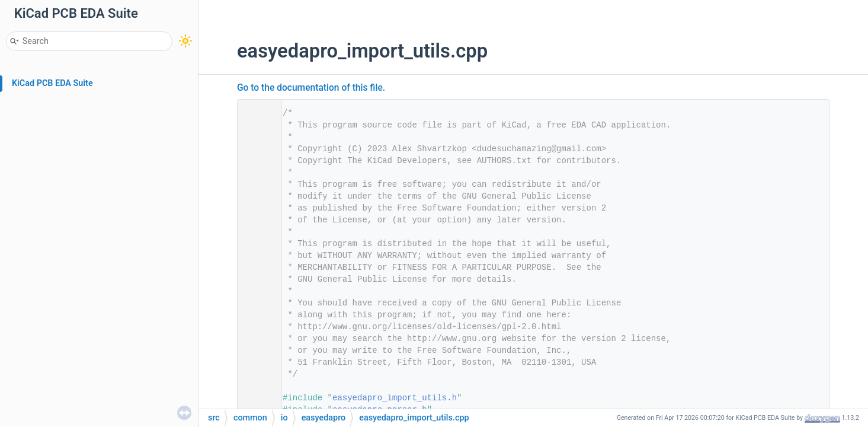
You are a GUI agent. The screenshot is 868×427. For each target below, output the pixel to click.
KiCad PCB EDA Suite (52, 83)
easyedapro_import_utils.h (395, 398)
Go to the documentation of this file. (311, 88)
